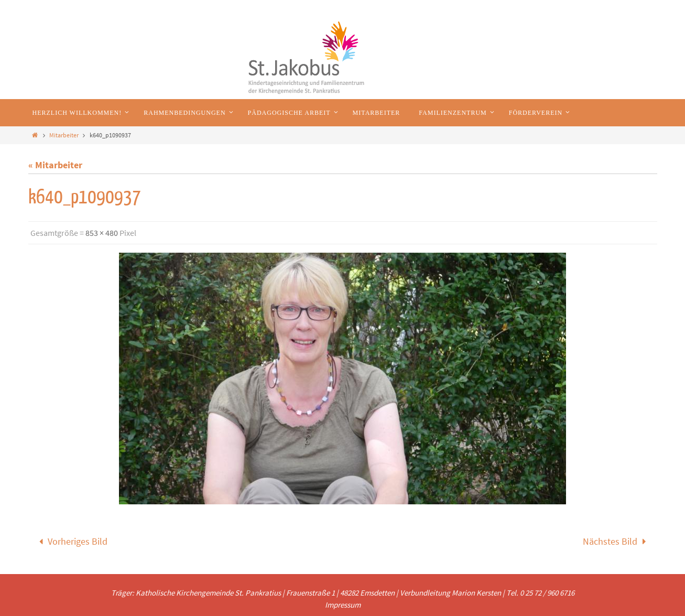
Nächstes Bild (617, 541)
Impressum (343, 605)
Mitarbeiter (64, 135)
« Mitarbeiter (55, 165)
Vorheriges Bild (71, 541)
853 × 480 (102, 233)
